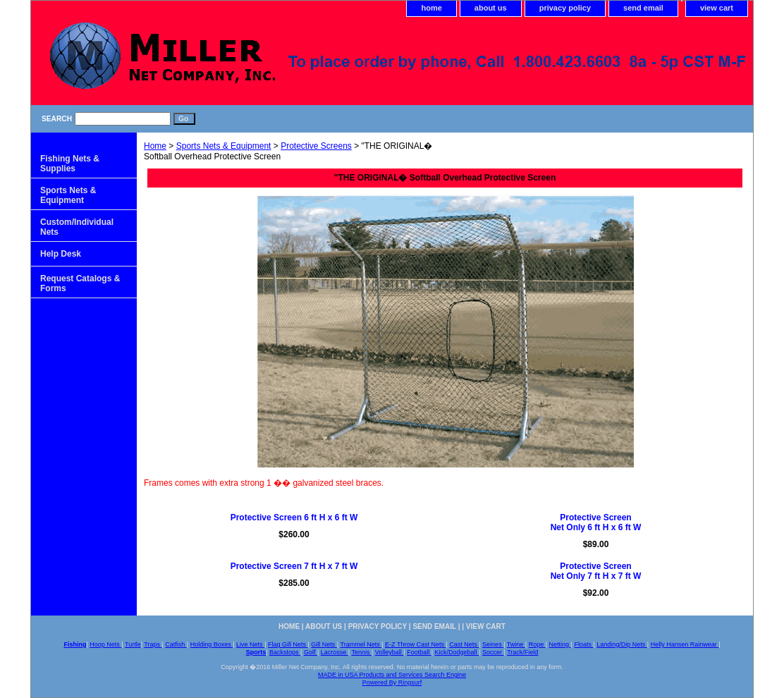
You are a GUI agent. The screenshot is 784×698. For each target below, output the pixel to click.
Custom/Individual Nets (77, 227)
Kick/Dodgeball (457, 652)
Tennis (361, 652)
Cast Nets (464, 644)
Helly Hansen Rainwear (685, 644)
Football (419, 652)
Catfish (176, 644)
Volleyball (390, 652)
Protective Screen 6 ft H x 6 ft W (294, 518)
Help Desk (61, 254)
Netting (560, 644)
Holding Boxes (212, 644)
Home (155, 146)
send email (643, 8)
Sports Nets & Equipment (224, 146)
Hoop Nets (105, 644)
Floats (583, 644)
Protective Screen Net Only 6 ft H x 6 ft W (596, 522)
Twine (516, 644)
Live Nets (250, 644)
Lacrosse (335, 652)
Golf (311, 652)
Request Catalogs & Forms (80, 283)
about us (491, 8)
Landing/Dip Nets (622, 644)
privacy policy (565, 8)
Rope (537, 644)
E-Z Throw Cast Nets (415, 644)
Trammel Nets (361, 644)
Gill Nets (324, 644)
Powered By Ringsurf (392, 682)
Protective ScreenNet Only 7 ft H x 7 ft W (596, 571)
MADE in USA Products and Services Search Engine (392, 675)
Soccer (493, 652)
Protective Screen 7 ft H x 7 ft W (294, 566)
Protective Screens (316, 146)
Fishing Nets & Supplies (70, 164)
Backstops (285, 652)
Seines (493, 644)
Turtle (133, 644)
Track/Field (522, 652)
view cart (717, 8)
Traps (153, 644)
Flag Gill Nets (288, 644)
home (431, 8)
